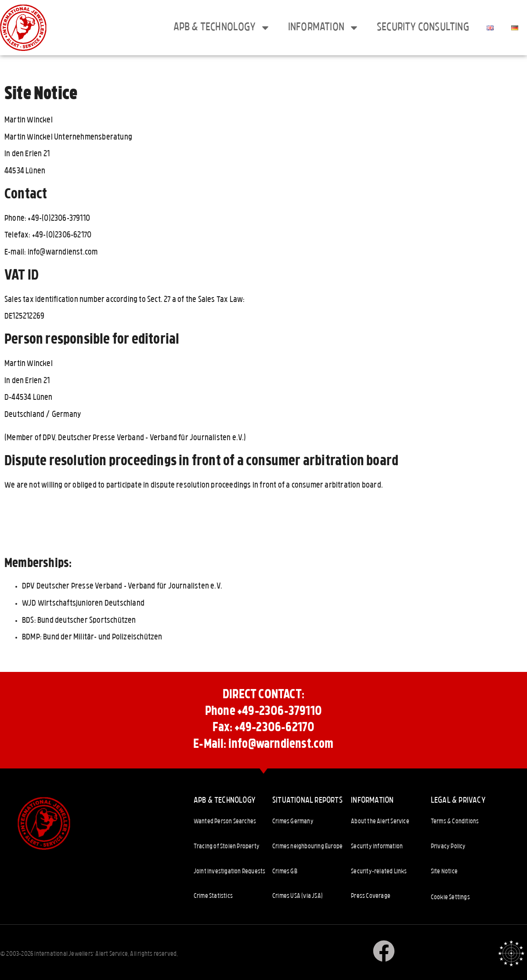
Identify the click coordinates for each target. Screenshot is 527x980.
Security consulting (423, 28)
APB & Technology (222, 28)
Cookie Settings (450, 898)
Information (324, 28)
